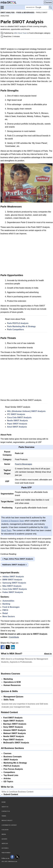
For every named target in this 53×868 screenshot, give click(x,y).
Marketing (8, 679)
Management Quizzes (13, 697)
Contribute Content (9, 825)
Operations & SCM (12, 682)
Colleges (5, 830)
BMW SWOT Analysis (12, 580)
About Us (48, 654)
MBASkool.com (13, 861)
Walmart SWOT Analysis (15, 733)
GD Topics (8, 782)
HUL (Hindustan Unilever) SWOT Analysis (26, 411)
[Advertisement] (27, 43)
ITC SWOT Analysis (16, 414)
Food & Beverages (24, 464)
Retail (5, 613)
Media (4, 834)
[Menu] (3, 7)
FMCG (5, 610)
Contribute (14, 637)
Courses (48, 2)
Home (4, 802)
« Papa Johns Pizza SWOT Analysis (18, 559)
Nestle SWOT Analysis (17, 421)
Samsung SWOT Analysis (14, 583)
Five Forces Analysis (13, 769)
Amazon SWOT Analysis (14, 730)
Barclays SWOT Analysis (15, 724)
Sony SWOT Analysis (13, 727)
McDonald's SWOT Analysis (16, 743)
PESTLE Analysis (12, 766)
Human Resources (12, 685)
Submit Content (11, 794)
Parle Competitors (15, 329)
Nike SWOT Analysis (12, 586)
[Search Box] (37, 7)
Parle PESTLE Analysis (18, 323)
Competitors (9, 772)
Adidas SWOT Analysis (13, 577)
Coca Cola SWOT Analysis (19, 417)
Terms (4, 816)
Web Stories (6, 853)
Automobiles (8, 601)
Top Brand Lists (11, 775)
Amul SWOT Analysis (17, 427)
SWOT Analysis (11, 760)
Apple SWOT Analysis (13, 721)
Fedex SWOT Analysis (13, 592)
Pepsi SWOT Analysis (17, 424)
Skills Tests (9, 700)
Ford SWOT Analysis (13, 718)
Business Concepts (13, 757)
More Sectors (9, 616)
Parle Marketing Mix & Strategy (21, 326)
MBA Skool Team (20, 33)
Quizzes (4, 839)
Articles (7, 778)
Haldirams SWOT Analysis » (14, 565)
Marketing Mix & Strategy (15, 763)
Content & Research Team (13, 521)
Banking (6, 604)
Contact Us (6, 811)
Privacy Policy (7, 820)
